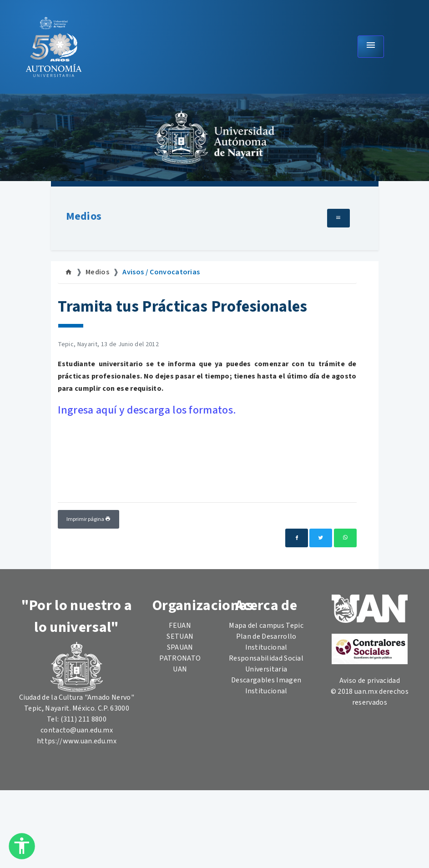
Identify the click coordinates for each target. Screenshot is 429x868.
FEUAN (180, 626)
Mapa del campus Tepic (266, 626)
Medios (84, 216)
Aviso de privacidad (370, 681)
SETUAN (180, 636)
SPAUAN (180, 647)
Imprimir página (88, 519)
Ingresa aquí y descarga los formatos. (147, 410)
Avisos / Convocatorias (161, 272)
